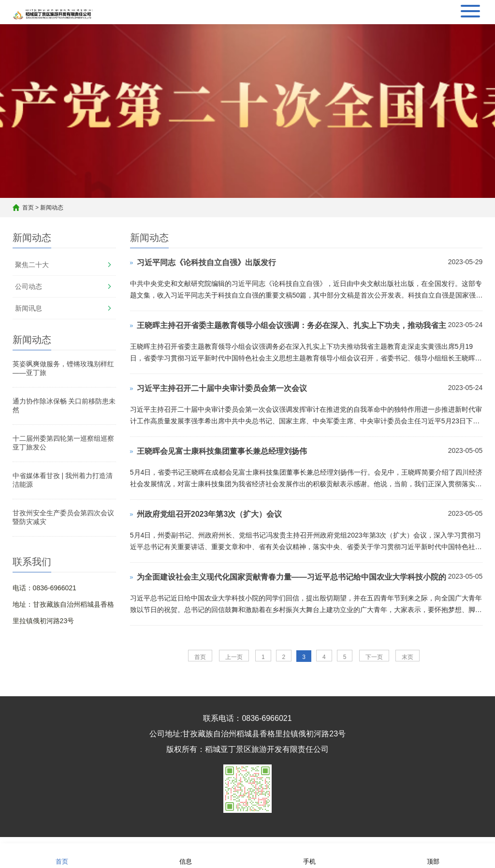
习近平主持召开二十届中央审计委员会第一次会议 (222, 388)
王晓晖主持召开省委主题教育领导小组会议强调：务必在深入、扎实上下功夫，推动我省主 (291, 325)
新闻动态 (52, 208)
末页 (408, 657)
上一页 (234, 657)
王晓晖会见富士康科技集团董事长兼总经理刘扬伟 (222, 451)
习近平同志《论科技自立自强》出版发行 (206, 262)
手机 (309, 855)
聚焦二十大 (32, 265)
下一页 (374, 657)
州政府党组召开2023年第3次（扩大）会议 (210, 514)
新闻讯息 (29, 308)
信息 (186, 855)
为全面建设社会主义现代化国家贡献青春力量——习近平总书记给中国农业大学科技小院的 (291, 577)
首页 (28, 208)
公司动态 (29, 286)
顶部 (433, 855)
